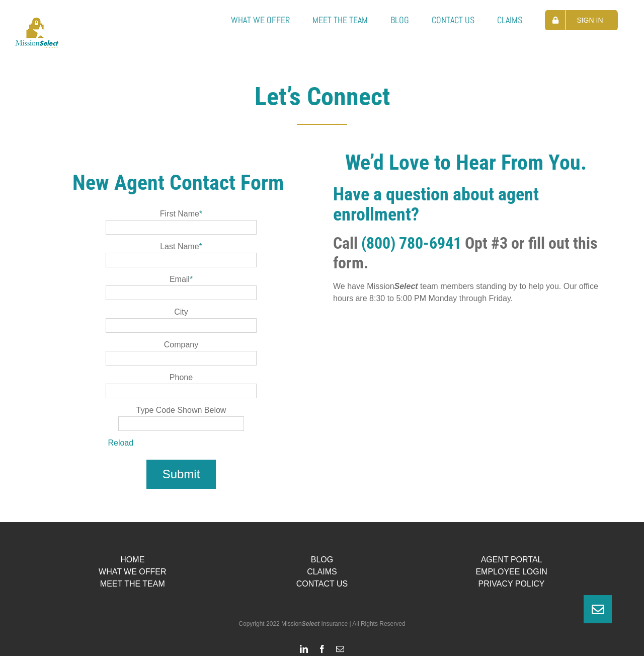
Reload (120, 443)
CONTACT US (322, 584)
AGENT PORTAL (512, 560)
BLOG (322, 560)
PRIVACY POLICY (512, 584)
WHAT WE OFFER (133, 572)
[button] (598, 609)
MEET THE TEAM (133, 584)
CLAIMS (322, 572)
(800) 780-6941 (411, 243)
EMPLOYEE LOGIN (511, 572)
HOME (132, 560)
